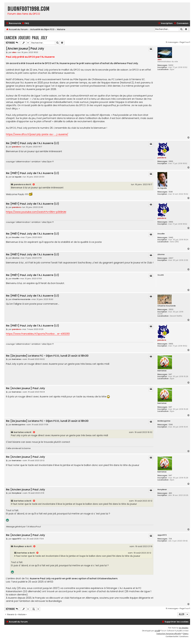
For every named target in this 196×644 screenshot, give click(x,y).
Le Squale (162, 188)
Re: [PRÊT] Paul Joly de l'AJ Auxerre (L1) (32, 143)
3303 (171, 310)
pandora (162, 158)
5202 (171, 65)
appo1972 (162, 535)
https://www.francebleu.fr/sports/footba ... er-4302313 (38, 334)
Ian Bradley (184, 628)
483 (170, 493)
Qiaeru (186, 634)
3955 (171, 161)
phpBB (157, 631)
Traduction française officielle (169, 634)
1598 (171, 192)
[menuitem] (25, 23)
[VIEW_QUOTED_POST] (34, 185)
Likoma (161, 254)
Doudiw (161, 234)
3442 (171, 238)
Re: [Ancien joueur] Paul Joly (25, 388)
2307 (171, 258)
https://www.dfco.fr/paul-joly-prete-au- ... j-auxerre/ (37, 134)
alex (159, 59)
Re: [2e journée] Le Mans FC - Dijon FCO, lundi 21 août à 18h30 (47, 356)
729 (170, 539)
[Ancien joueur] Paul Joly (26, 38)
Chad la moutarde (167, 306)
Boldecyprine (164, 421)
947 (170, 374)
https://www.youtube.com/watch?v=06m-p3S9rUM (36, 212)
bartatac (162, 371)
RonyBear (162, 490)
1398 (171, 425)
